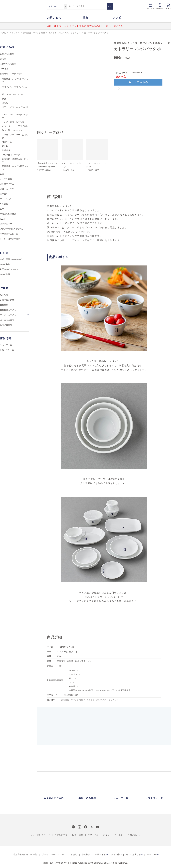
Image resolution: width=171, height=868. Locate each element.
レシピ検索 (5, 274)
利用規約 (73, 854)
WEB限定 (4, 69)
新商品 (3, 59)
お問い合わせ (6, 325)
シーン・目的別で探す (10, 239)
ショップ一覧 (6, 345)
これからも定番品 (8, 64)
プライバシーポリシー (53, 854)
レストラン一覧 (7, 350)
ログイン (151, 9)
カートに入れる (138, 82)
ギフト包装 (93, 835)
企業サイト (100, 854)
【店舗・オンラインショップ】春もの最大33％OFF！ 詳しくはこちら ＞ (85, 26)
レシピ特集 (5, 264)
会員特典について (8, 310)
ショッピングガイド (9, 300)
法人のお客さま (133, 854)
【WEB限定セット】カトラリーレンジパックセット (47, 167)
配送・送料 (78, 835)
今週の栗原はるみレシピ (11, 259)
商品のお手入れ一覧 (9, 234)
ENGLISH (152, 854)
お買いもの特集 (7, 54)
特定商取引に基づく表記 (25, 854)
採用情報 (116, 854)
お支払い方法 (61, 835)
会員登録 (160, 9)
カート (168, 9)
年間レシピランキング (10, 269)
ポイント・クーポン (113, 835)
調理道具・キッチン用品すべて (15, 81)
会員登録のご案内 (54, 798)
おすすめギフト (7, 224)
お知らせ (4, 295)
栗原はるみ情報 (87, 798)
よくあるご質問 (7, 320)
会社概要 (86, 854)
